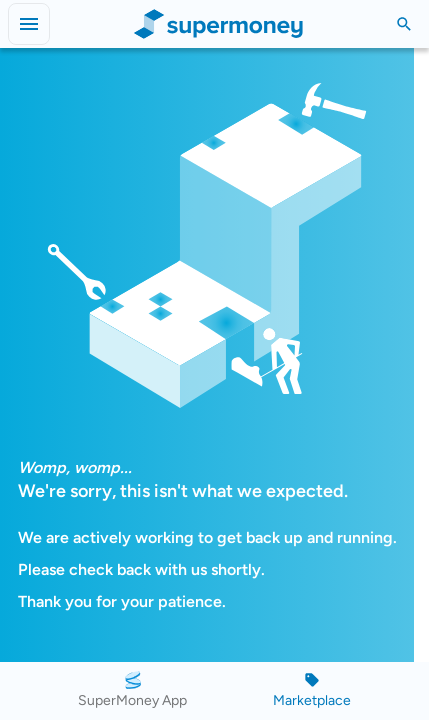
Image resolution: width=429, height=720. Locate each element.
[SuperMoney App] (132, 691)
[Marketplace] (312, 691)
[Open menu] (29, 24)
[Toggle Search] (404, 24)
